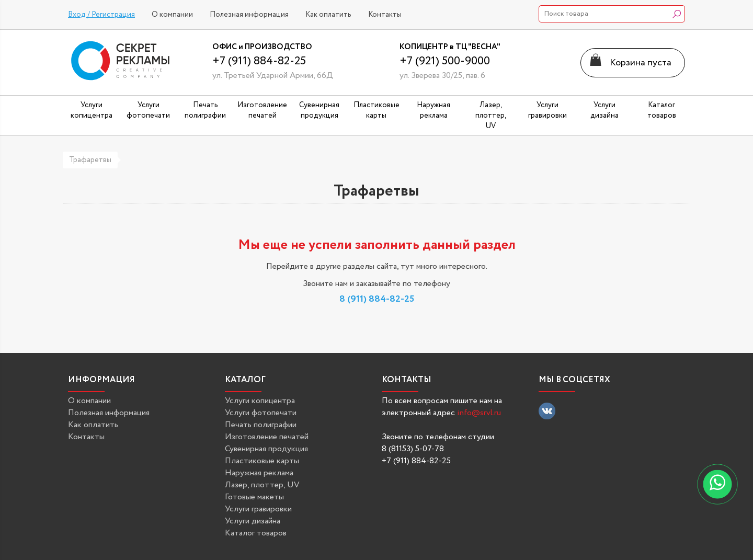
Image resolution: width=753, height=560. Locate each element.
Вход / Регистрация (101, 15)
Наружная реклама (259, 473)
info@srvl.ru (479, 413)
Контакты (385, 15)
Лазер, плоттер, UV (262, 485)
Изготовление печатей (267, 437)
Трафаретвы (90, 160)
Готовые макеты (254, 497)
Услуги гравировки (258, 509)
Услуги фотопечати (261, 413)
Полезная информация (249, 15)
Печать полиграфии (261, 425)
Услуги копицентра (260, 401)
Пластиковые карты (262, 461)
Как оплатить (328, 15)
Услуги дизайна (253, 521)
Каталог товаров (256, 533)
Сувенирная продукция (266, 449)
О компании (172, 15)
